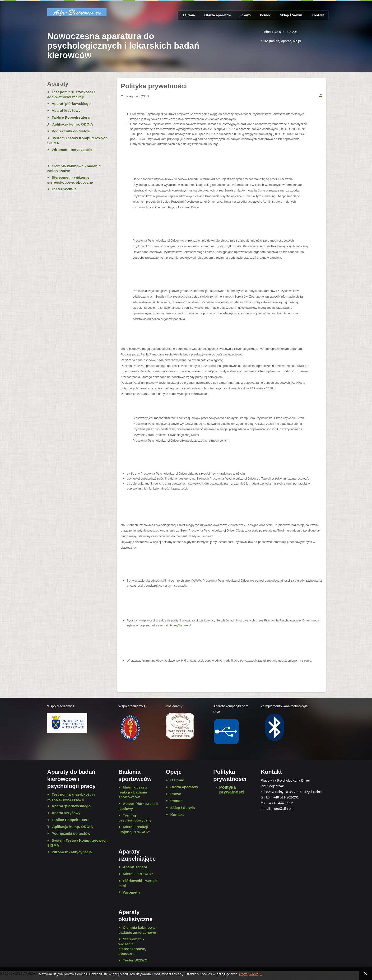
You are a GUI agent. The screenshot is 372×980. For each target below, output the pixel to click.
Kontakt (318, 15)
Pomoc (265, 15)
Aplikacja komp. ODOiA (73, 124)
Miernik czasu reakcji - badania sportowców (133, 792)
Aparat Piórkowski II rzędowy (138, 806)
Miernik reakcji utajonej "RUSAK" (134, 829)
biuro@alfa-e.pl (181, 625)
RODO (144, 96)
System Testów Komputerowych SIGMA (77, 140)
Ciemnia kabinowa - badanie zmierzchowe (74, 168)
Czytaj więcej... (251, 974)
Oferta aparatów (218, 15)
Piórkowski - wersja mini (137, 883)
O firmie (188, 15)
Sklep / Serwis (291, 15)
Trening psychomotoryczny (135, 818)
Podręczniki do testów (71, 131)
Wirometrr (132, 892)
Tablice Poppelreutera (71, 117)
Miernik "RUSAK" (138, 874)
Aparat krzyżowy (66, 110)
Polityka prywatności (232, 790)
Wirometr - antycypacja (72, 150)
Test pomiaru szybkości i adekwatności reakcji (71, 94)
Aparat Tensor (135, 867)
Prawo (246, 15)
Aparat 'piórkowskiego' (72, 104)
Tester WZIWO (64, 189)
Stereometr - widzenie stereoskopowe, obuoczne (70, 180)
